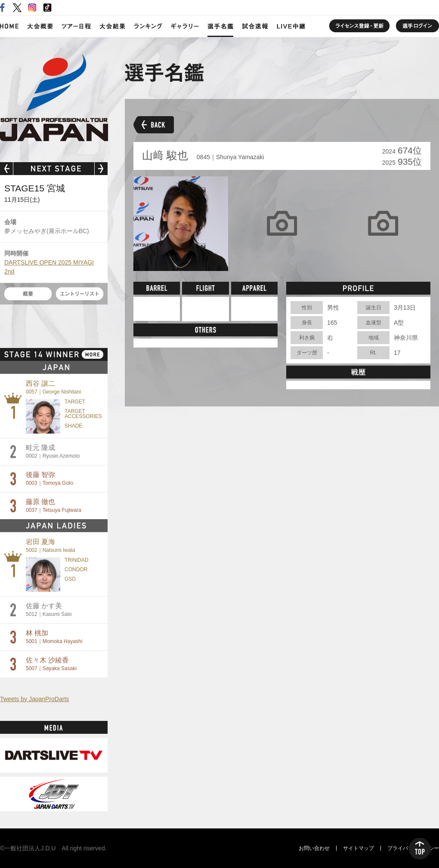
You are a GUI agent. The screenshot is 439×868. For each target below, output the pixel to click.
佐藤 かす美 (49, 610)
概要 (28, 294)
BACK (154, 125)
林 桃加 (54, 637)
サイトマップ (359, 848)
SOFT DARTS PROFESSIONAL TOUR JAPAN (54, 98)
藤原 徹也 (54, 506)
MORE (93, 354)
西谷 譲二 (53, 387)
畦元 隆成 (53, 451)
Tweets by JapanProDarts (34, 699)
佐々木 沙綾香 (51, 664)
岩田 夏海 (51, 546)
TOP (420, 849)
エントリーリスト (80, 294)
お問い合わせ (314, 848)
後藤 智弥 (49, 479)
